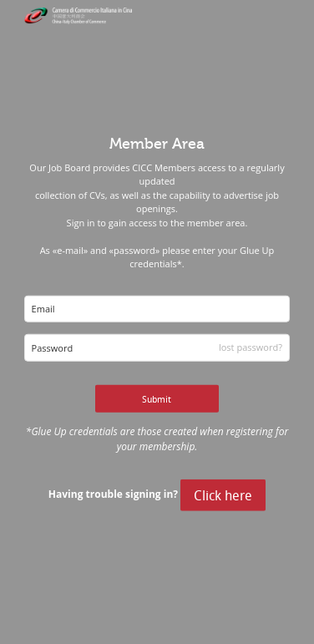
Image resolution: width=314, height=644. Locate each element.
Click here (223, 495)
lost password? (251, 347)
